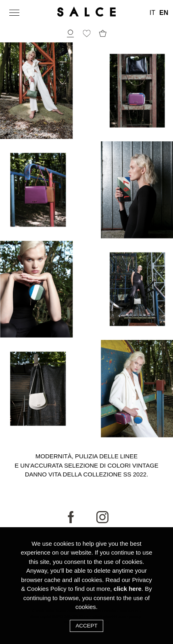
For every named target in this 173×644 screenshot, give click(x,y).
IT (152, 13)
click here (128, 589)
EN (164, 13)
